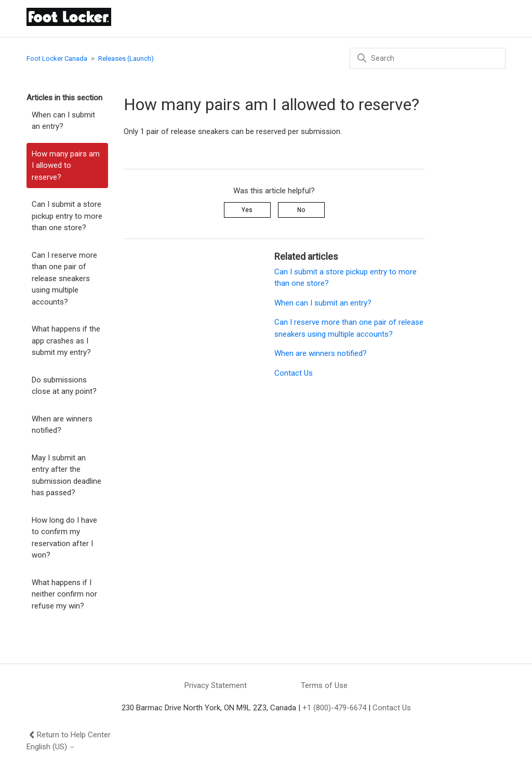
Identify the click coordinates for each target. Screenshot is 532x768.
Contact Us (294, 373)
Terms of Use (324, 685)
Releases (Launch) (126, 58)
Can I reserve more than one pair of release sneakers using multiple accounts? (64, 279)
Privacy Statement (216, 685)
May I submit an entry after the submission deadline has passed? (66, 475)
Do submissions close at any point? (64, 386)
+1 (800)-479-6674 (334, 708)
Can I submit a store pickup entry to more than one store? (67, 216)
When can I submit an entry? (63, 121)
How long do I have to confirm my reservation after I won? (64, 538)
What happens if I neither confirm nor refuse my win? (64, 594)
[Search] (428, 58)
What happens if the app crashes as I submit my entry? (66, 341)
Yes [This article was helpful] (247, 210)
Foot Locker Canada (57, 58)
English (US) (51, 747)
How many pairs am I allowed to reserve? (66, 165)
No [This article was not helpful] (301, 210)
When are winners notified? (62, 425)
